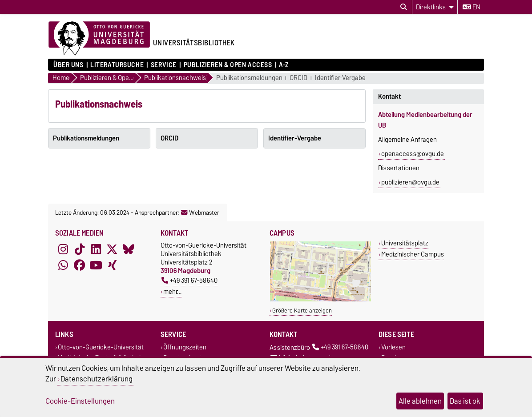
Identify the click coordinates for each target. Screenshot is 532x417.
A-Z (284, 65)
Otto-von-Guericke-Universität (101, 347)
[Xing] (112, 265)
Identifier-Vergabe (340, 78)
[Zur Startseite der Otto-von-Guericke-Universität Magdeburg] (99, 39)
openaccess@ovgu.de (413, 154)
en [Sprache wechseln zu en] (472, 7)
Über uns (68, 65)
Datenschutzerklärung (97, 379)
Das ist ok (465, 401)
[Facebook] (80, 265)
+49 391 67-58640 (189, 280)
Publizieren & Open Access (228, 65)
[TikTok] (80, 249)
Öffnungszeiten (185, 347)
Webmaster (200, 213)
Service (164, 65)
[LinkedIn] (96, 249)
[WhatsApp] (63, 265)
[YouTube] (96, 265)
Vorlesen (393, 347)
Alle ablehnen (420, 401)
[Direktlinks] (435, 7)
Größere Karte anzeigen (302, 311)
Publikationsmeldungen (249, 78)
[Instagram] (63, 249)
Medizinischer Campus (413, 254)
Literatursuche (117, 65)
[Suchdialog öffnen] (404, 7)
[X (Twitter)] (112, 249)
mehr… (172, 291)
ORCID (298, 78)
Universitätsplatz (405, 243)
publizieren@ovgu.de (410, 182)
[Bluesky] (129, 249)
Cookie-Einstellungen (80, 401)
